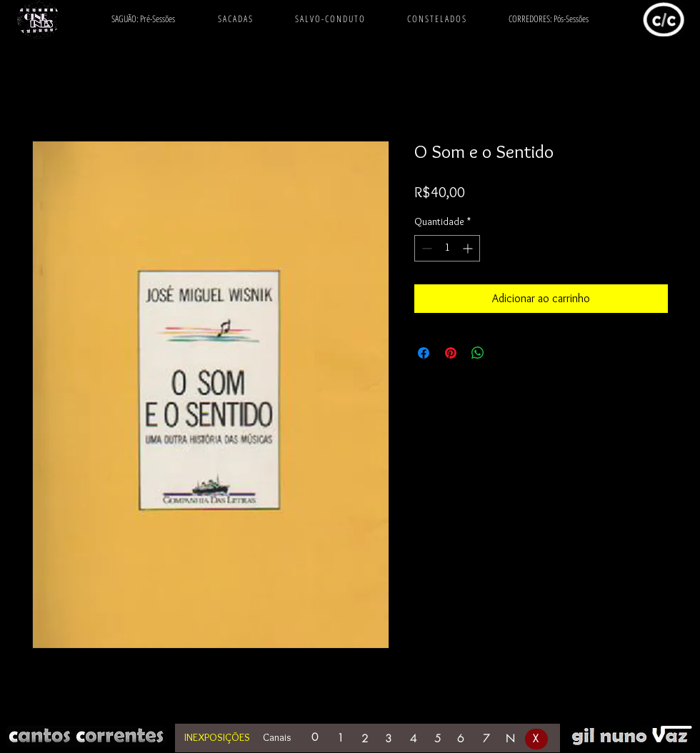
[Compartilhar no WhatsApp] (478, 353)
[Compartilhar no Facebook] (424, 353)
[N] (511, 739)
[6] (461, 739)
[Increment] (469, 248)
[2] (366, 739)
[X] (536, 739)
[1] (341, 738)
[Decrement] (425, 248)
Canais (277, 737)
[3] (389, 739)
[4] (414, 739)
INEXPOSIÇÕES (217, 737)
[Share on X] (505, 353)
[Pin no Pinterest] (451, 353)
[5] (439, 739)
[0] (316, 738)
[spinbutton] (447, 248)
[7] (487, 739)
